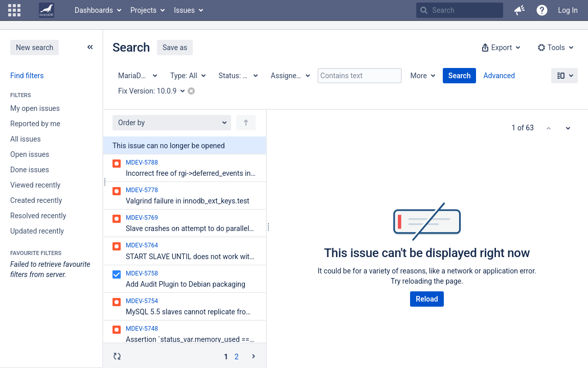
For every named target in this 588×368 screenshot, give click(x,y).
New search (35, 48)
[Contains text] (360, 76)
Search (460, 76)
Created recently (36, 200)
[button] (14, 10)
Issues (184, 10)
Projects (143, 10)
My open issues (35, 108)
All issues (26, 139)
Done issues (30, 170)
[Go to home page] (47, 10)
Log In (568, 10)
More (419, 76)
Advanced (499, 76)
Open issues (30, 154)
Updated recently (37, 231)
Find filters (27, 76)
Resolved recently (38, 216)
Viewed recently (35, 185)
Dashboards (94, 10)
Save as (175, 48)
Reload (427, 299)
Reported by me (35, 124)
